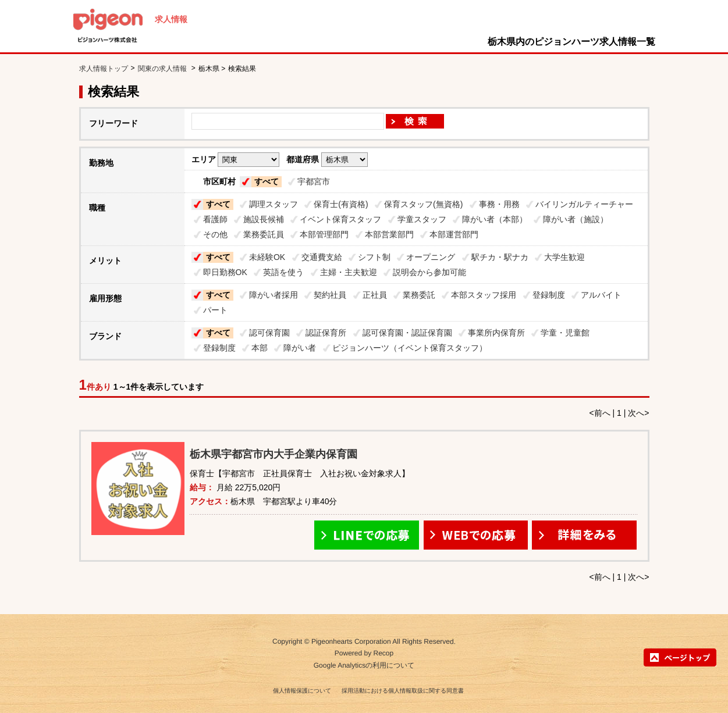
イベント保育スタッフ (340, 219)
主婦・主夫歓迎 (349, 272)
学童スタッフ (422, 219)
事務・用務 (499, 204)
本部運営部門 (454, 234)
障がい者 (300, 348)
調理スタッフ (274, 204)
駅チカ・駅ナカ (500, 257)
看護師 (215, 219)
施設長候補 (264, 219)
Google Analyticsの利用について (364, 665)
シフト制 (374, 257)
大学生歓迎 (564, 257)
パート (215, 310)
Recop (384, 654)
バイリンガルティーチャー (584, 204)
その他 (215, 234)
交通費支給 (322, 257)
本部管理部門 (324, 234)
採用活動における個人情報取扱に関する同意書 (403, 691)
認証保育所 (326, 333)
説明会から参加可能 (429, 272)
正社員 (375, 295)
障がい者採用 (274, 295)
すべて (267, 181)
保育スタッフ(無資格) (423, 204)
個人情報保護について (302, 691)
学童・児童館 (565, 333)
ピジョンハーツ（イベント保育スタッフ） (410, 348)
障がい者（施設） (576, 219)
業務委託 (419, 295)
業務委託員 (264, 234)
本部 (260, 348)
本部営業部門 (389, 234)
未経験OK (267, 257)
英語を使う (283, 272)
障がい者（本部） (495, 219)
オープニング (431, 257)
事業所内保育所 (496, 333)
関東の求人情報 (163, 69)
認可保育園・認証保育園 (407, 333)
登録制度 (549, 295)
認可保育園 (269, 333)
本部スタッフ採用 (484, 295)
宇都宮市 (314, 181)
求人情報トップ (104, 69)
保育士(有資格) (341, 204)
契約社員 (330, 295)
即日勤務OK (225, 272)
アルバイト (601, 295)
